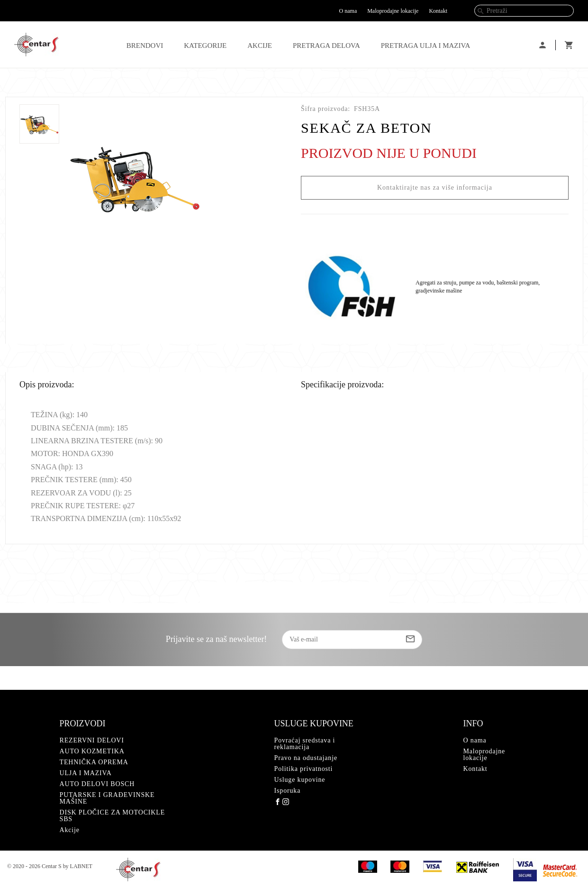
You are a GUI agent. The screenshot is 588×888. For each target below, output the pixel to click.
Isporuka (288, 791)
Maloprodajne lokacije (393, 11)
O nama (348, 11)
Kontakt (438, 11)
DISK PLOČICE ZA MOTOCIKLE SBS (113, 816)
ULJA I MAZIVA (86, 773)
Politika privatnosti (304, 769)
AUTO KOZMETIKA (92, 751)
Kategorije (205, 46)
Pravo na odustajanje (306, 758)
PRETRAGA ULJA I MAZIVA (426, 46)
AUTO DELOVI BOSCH (97, 784)
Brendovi (145, 46)
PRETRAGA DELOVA (326, 46)
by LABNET (78, 866)
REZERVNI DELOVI (92, 740)
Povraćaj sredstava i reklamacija (305, 744)
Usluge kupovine (300, 780)
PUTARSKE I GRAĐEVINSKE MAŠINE (107, 798)
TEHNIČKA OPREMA (94, 762)
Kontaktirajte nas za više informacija (435, 188)
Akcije (260, 46)
